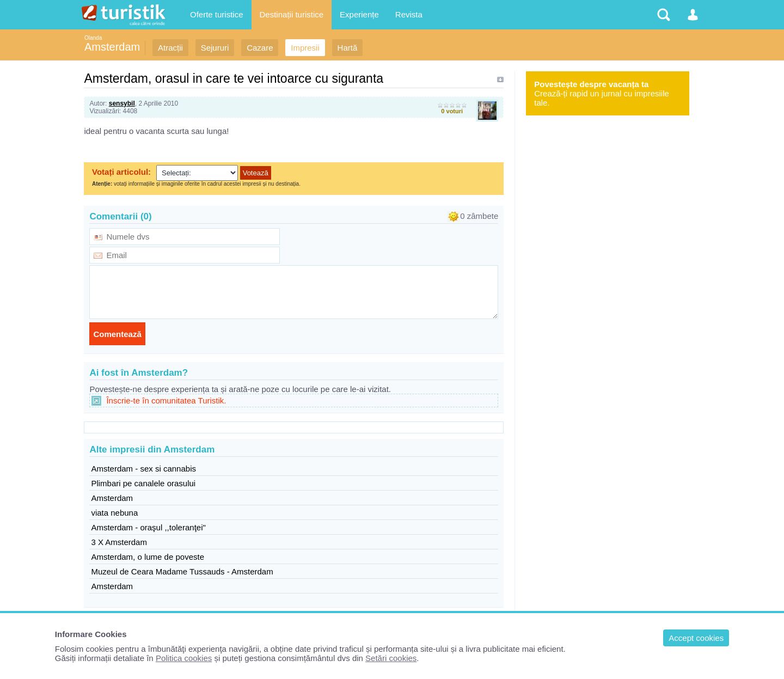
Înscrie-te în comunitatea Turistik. (166, 400)
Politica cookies (184, 658)
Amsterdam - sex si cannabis (143, 469)
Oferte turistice (217, 14)
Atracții (170, 48)
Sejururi (215, 48)
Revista (409, 14)
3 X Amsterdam (119, 542)
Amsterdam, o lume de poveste (148, 557)
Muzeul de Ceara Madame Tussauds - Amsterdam (182, 571)
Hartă (348, 48)
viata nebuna (114, 513)
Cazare (260, 48)
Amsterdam (112, 47)
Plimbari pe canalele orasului (143, 483)
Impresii (305, 48)
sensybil (122, 103)
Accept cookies (696, 638)
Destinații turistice (292, 14)
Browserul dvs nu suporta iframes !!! (294, 179)
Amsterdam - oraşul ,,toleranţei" (148, 527)
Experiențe (359, 14)
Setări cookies (391, 658)
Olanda (93, 38)
